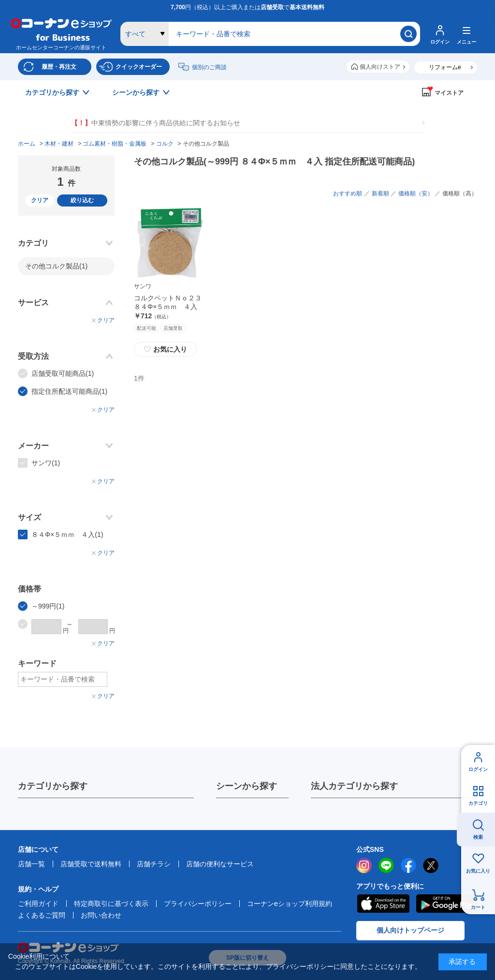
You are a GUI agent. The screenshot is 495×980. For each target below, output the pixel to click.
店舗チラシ (154, 864)
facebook (408, 865)
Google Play (447, 904)
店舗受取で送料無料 (91, 864)
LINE (386, 865)
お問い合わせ (101, 915)
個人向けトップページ (410, 930)
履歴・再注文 (59, 67)
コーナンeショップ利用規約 (290, 904)
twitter (431, 865)
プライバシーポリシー (198, 904)
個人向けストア (380, 67)
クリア (40, 200)
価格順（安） (416, 193)
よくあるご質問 (42, 915)
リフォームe (445, 67)
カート (478, 907)
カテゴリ (478, 803)
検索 (478, 837)
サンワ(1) (46, 463)
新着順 (380, 193)
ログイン (478, 769)
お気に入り (478, 871)
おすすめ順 (348, 193)
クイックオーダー (139, 67)
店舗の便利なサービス (220, 864)
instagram (364, 865)
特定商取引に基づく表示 (111, 904)
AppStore (383, 904)
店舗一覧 (31, 864)
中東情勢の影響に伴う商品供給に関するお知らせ (156, 123)
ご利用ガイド (38, 904)
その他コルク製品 (56, 266)
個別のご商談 (209, 67)
